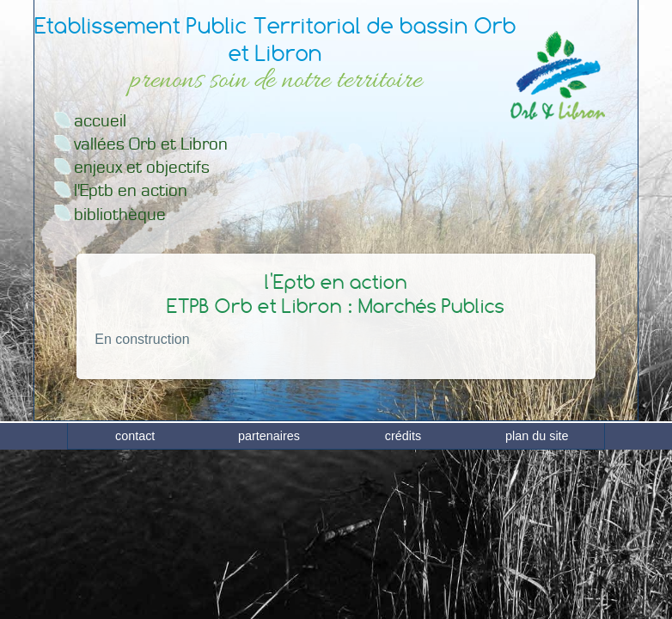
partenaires (269, 603)
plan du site (537, 603)
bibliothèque (120, 215)
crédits (403, 603)
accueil (100, 121)
